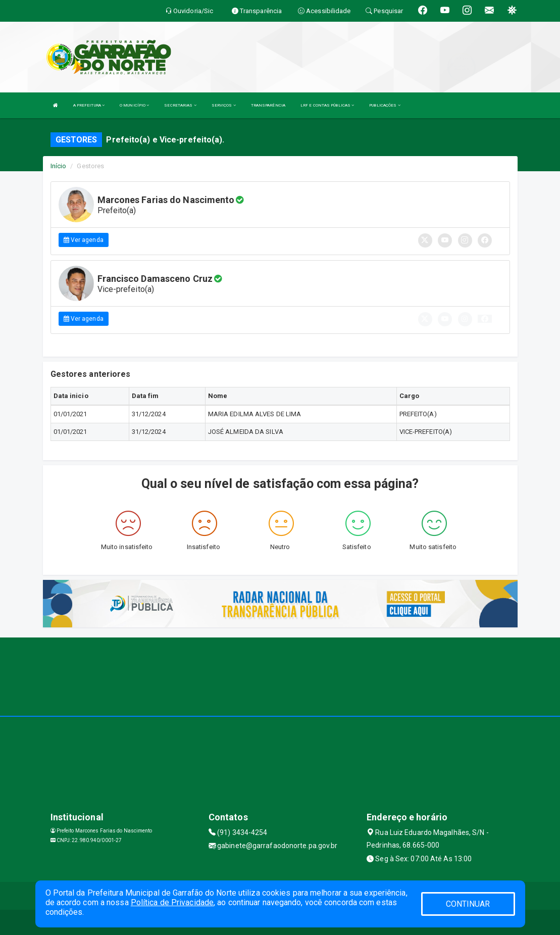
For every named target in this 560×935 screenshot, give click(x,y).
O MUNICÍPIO (134, 105)
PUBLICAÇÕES (385, 105)
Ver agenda (84, 240)
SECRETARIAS (180, 105)
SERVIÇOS (224, 105)
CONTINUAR (468, 904)
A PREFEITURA (89, 105)
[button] (485, 319)
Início (59, 166)
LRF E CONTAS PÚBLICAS (327, 105)
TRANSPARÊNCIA (268, 105)
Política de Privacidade (172, 902)
